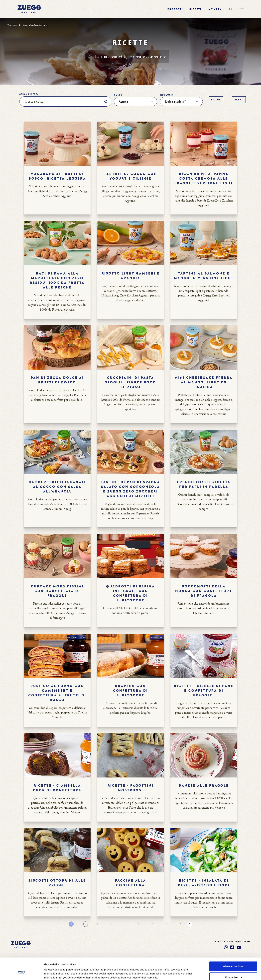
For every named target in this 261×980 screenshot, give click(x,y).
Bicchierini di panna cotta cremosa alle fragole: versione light (204, 179)
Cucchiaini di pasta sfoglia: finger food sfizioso (131, 382)
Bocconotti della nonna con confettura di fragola (204, 591)
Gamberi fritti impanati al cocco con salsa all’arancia (57, 487)
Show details (51, 970)
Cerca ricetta (29, 94)
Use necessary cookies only (233, 971)
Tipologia (167, 95)
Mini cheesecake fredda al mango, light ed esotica (204, 382)
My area (215, 9)
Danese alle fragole (204, 786)
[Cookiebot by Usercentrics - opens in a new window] (22, 974)
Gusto (118, 95)
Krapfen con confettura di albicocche (130, 691)
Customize (233, 960)
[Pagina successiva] (190, 924)
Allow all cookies (233, 949)
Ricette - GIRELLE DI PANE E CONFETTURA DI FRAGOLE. (204, 691)
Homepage (12, 25)
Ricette (196, 9)
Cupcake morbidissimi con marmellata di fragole (57, 591)
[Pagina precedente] (71, 924)
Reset (239, 100)
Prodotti (175, 9)
